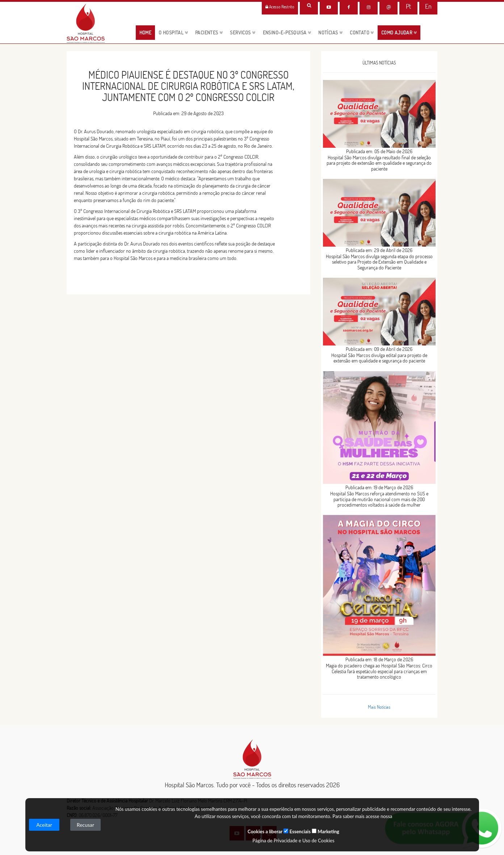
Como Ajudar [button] (399, 33)
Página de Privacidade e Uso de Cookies (293, 841)
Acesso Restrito (280, 7)
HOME (147, 32)
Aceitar (44, 825)
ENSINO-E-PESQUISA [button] (287, 33)
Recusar (85, 825)
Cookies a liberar (265, 831)
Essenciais (297, 831)
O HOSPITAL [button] (173, 33)
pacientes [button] (209, 33)
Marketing (325, 831)
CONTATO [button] (362, 33)
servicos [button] (243, 33)
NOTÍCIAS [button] (330, 33)
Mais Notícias (379, 707)
